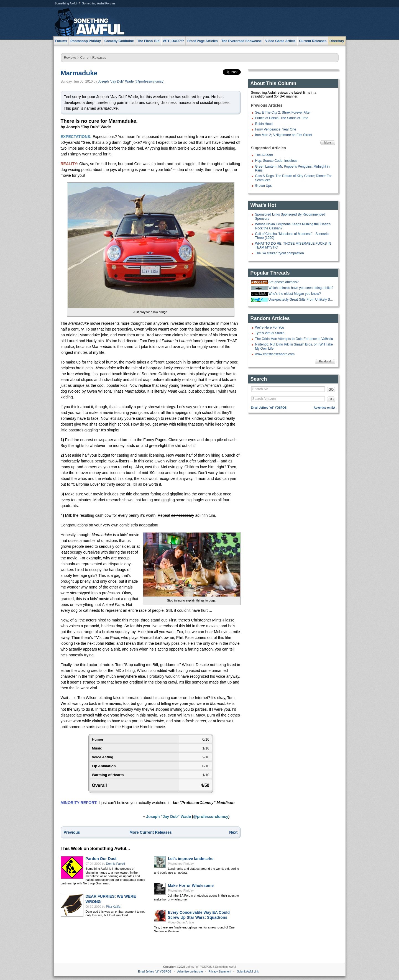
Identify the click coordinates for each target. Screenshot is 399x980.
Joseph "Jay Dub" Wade (116, 81)
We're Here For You (270, 327)
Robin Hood (264, 124)
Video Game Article (181, 922)
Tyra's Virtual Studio (270, 333)
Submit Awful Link (248, 972)
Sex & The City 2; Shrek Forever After (283, 112)
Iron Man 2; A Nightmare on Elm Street (284, 135)
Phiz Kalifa (113, 907)
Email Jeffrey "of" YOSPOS (269, 408)
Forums (61, 41)
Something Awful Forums (99, 3)
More (328, 143)
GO (331, 390)
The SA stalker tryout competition (280, 253)
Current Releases (313, 41)
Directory (337, 41)
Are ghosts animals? (284, 282)
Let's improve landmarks (191, 859)
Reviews (70, 58)
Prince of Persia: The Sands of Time (282, 118)
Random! (325, 361)
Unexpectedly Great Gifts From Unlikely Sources (301, 300)
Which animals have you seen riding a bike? (301, 288)
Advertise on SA (324, 408)
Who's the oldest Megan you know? (295, 294)
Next (233, 832)
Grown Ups (264, 186)
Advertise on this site (190, 972)
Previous (72, 832)
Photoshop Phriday (181, 864)
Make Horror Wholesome (191, 886)
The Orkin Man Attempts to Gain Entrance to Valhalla (294, 339)
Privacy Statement (220, 972)
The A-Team (264, 155)
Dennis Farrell (116, 864)
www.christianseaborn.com (275, 354)
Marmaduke (79, 73)
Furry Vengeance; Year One (276, 129)
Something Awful (66, 3)
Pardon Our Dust (101, 859)
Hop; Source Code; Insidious (276, 161)
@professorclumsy (150, 81)
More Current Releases (151, 832)
